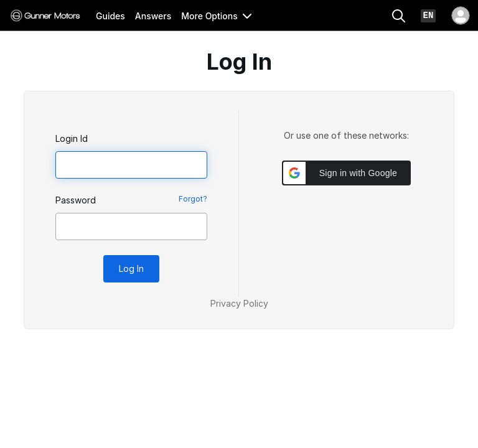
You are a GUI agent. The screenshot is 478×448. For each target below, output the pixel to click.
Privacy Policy (239, 303)
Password (76, 200)
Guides (110, 16)
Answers (153, 16)
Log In (131, 268)
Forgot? (193, 199)
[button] (346, 173)
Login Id (72, 138)
